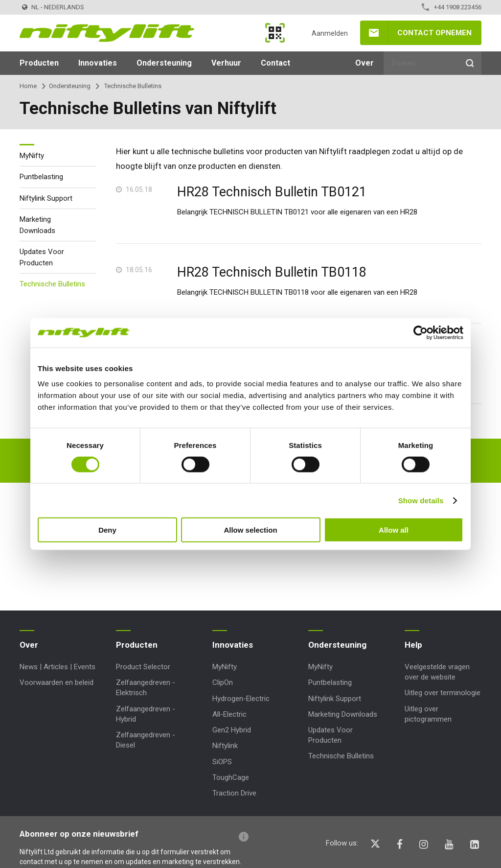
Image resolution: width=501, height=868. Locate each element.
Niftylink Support (46, 198)
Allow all (394, 530)
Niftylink (225, 746)
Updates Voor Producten (42, 257)
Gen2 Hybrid (232, 730)
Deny (107, 530)
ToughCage (231, 777)
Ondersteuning (164, 63)
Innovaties (98, 63)
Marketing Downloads (37, 225)
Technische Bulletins (52, 284)
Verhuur (226, 63)
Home (28, 86)
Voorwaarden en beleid (57, 682)
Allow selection (250, 530)
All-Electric (229, 714)
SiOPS (222, 762)
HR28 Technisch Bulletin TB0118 (272, 272)
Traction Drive (234, 793)
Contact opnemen (434, 33)
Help (413, 645)
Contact (275, 63)
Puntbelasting (41, 177)
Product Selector (143, 667)
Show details (421, 500)
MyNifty (275, 33)
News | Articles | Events (57, 667)
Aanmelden (330, 33)
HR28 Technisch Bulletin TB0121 (272, 192)
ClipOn (223, 682)
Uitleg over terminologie (443, 693)
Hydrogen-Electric (241, 699)
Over (364, 63)
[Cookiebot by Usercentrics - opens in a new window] (421, 332)
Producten (39, 63)
